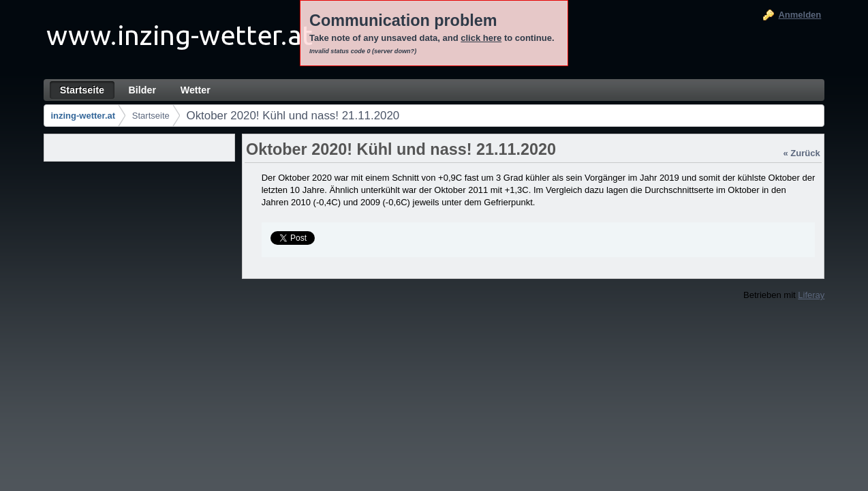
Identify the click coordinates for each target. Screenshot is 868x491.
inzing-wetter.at (83, 116)
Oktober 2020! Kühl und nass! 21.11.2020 (293, 116)
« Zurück (802, 153)
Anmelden (800, 15)
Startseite (151, 116)
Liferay (811, 295)
